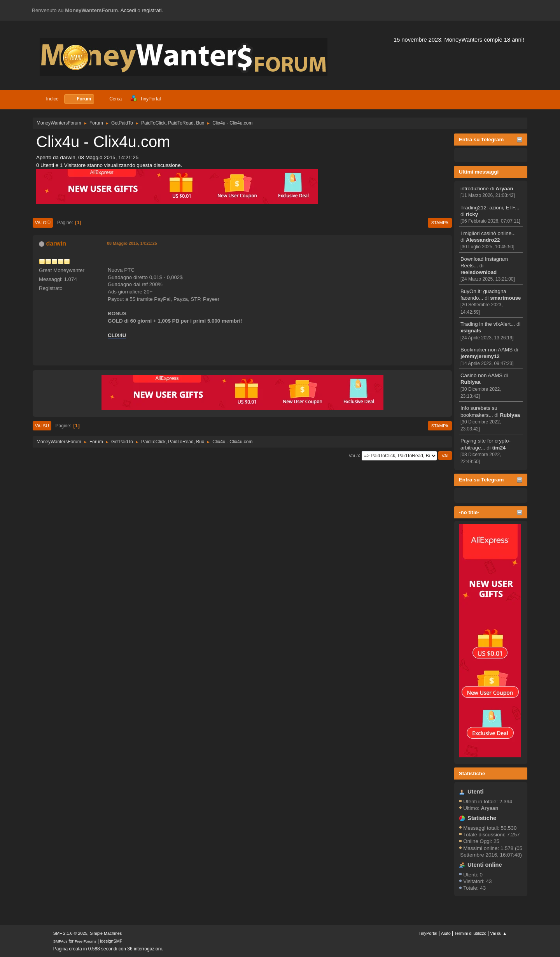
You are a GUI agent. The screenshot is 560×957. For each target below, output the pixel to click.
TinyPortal (428, 933)
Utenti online (485, 865)
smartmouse (505, 298)
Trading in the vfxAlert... (488, 324)
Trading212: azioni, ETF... (490, 208)
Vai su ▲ (498, 933)
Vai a (353, 455)
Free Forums (86, 941)
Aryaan (504, 189)
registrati (152, 10)
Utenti (476, 792)
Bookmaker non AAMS (486, 350)
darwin (56, 243)
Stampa (440, 223)
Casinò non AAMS (481, 375)
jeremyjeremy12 (480, 356)
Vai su (42, 426)
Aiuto (446, 933)
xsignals (471, 331)
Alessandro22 (483, 240)
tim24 (499, 448)
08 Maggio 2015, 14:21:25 (132, 243)
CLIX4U (117, 335)
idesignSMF (111, 941)
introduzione (475, 189)
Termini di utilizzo (470, 933)
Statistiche (472, 774)
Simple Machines (106, 933)
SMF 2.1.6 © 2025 (70, 933)
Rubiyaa (471, 382)
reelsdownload (479, 272)
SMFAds (60, 941)
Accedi (128, 10)
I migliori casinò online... (488, 233)
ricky (472, 214)
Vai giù (43, 223)
